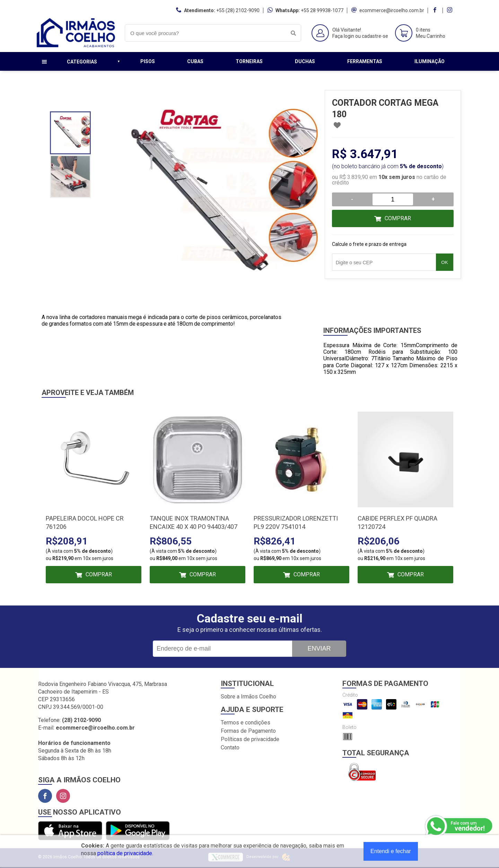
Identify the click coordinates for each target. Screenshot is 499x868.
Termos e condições (246, 723)
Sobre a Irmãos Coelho (248, 697)
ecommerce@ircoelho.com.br (392, 10)
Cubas (195, 61)
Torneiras (249, 61)
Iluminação (430, 61)
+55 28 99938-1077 (322, 10)
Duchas (305, 61)
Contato (230, 747)
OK (444, 262)
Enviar (319, 648)
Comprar (398, 218)
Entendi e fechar (391, 851)
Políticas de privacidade (250, 739)
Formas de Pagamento (248, 731)
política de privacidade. (125, 853)
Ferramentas (365, 61)
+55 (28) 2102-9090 (238, 10)
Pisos (148, 61)
